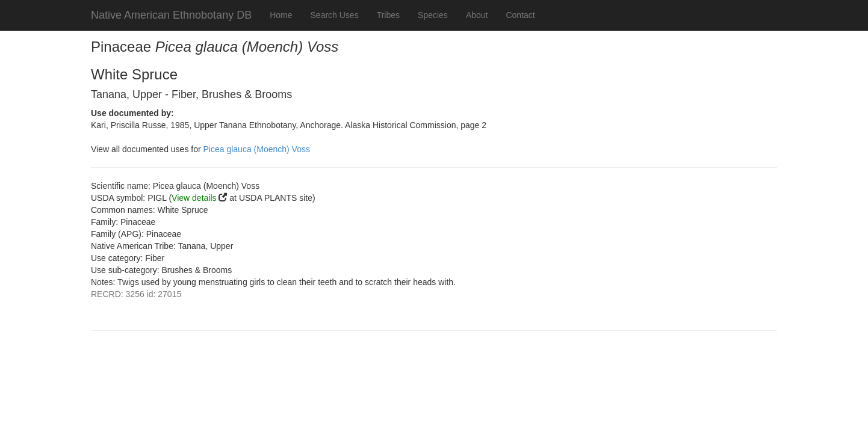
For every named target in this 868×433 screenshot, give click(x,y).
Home (281, 15)
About (477, 15)
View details (194, 198)
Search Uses (335, 15)
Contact (520, 15)
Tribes (388, 15)
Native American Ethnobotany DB (171, 15)
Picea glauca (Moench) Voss (257, 149)
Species (433, 15)
